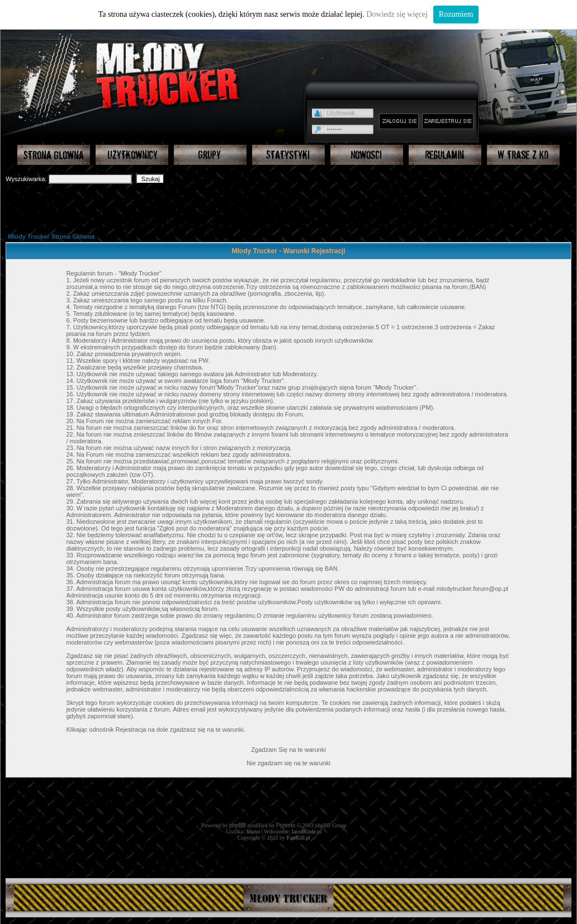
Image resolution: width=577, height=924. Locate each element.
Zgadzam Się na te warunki (288, 750)
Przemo (286, 825)
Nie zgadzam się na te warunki (288, 763)
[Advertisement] (289, 207)
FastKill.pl (299, 838)
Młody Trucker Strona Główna (51, 236)
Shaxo (253, 831)
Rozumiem (456, 14)
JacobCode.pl (306, 831)
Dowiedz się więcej (397, 14)
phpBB (238, 825)
